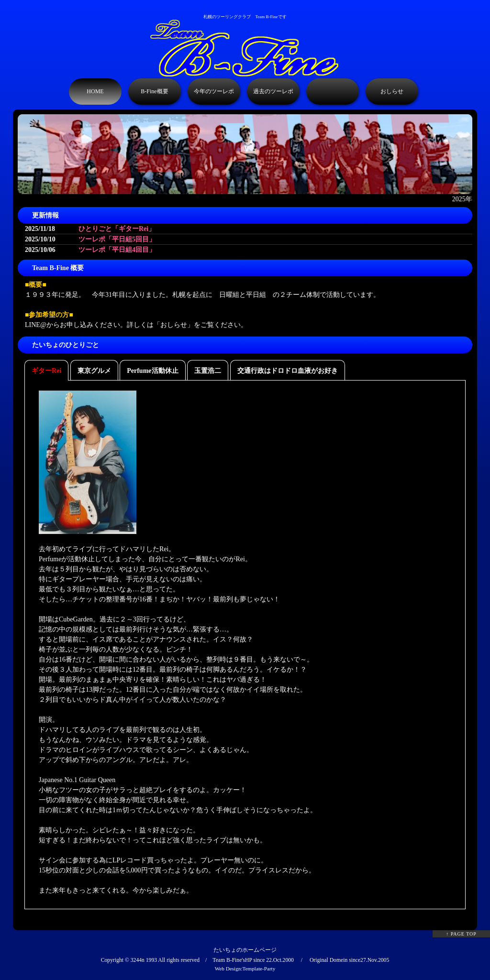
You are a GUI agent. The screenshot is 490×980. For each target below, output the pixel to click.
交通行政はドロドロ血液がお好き (288, 371)
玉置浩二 (208, 371)
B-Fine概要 (154, 91)
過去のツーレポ (273, 91)
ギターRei (46, 371)
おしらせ (392, 91)
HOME (95, 91)
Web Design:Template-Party (245, 969)
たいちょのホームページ (245, 950)
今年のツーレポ (214, 91)
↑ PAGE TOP (461, 934)
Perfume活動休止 (152, 371)
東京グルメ (94, 371)
